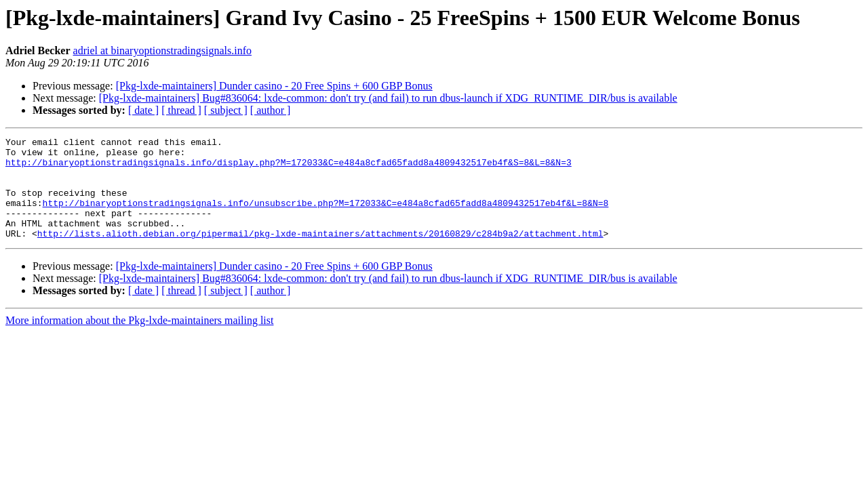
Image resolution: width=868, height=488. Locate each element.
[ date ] (143, 110)
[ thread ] (181, 110)
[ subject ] (226, 110)
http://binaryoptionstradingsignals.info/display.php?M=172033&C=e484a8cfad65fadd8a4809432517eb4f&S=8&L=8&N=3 (289, 168)
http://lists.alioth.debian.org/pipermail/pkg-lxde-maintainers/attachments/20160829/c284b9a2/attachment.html (320, 253)
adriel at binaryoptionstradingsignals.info (163, 50)
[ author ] (271, 110)
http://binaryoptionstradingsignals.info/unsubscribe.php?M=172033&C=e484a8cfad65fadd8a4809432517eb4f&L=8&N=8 (326, 217)
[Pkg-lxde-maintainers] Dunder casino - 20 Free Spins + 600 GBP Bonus (274, 86)
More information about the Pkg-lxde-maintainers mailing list (139, 341)
